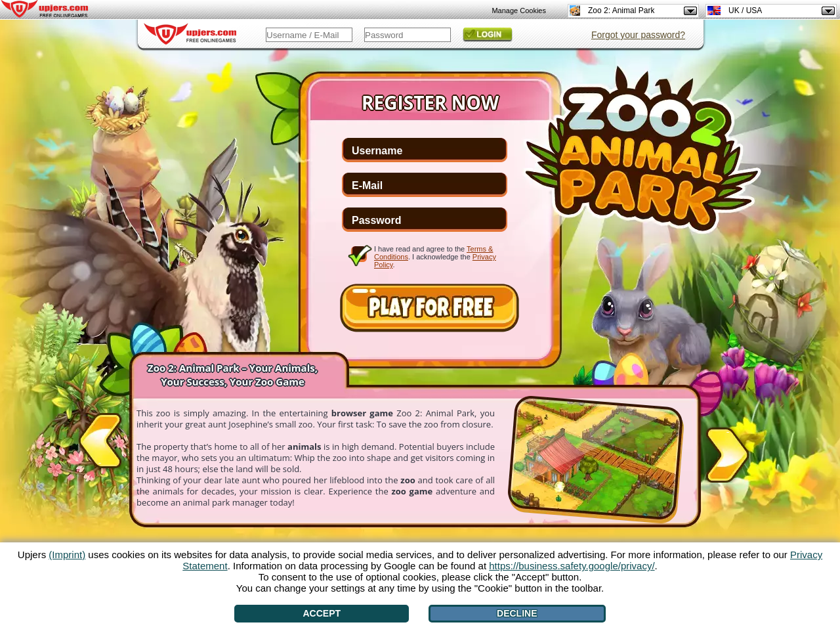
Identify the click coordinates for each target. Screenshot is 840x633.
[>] (728, 452)
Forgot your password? (638, 35)
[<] (100, 443)
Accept (322, 613)
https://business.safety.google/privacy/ (572, 566)
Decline (517, 613)
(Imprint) (67, 555)
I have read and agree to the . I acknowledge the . (435, 256)
